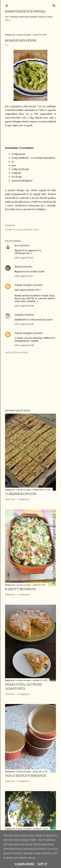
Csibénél (42, 106)
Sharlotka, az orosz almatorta (23, 686)
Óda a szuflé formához (26, 776)
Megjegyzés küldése (16, 352)
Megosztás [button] (10, 225)
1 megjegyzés (23, 499)
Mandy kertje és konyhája (25, 11)
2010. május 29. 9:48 (24, 324)
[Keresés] (54, 5)
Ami (17, 245)
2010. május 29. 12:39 (24, 345)
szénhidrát (27, 229)
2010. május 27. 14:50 (24, 306)
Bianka (18, 267)
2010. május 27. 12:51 (24, 258)
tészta (36, 229)
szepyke (19, 315)
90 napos (17, 229)
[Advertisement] (30, 381)
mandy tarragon (23, 285)
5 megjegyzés (23, 781)
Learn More (25, 864)
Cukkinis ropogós (21, 494)
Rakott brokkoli (21, 589)
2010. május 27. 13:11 (24, 276)
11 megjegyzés (23, 694)
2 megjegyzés (23, 594)
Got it (43, 864)
